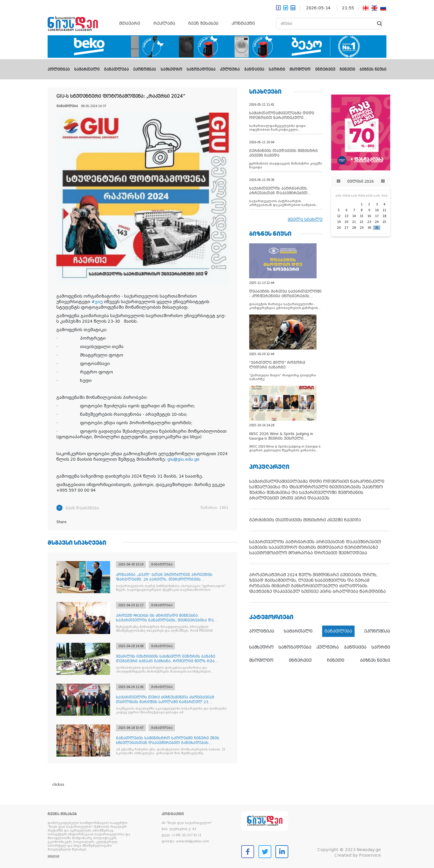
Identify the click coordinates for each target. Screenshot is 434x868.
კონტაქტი (243, 23)
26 (339, 228)
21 (354, 222)
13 (346, 216)
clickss (58, 785)
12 (339, 216)
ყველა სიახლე (305, 219)
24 (377, 222)
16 (369, 216)
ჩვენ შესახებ (203, 23)
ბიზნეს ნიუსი (373, 69)
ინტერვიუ (325, 69)
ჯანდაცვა (254, 69)
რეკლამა (164, 23)
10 (377, 210)
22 (362, 222)
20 (346, 222)
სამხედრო (171, 69)
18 (384, 216)
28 (354, 228)
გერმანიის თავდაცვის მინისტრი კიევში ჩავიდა (305, 520)
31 (377, 228)
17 (377, 216)
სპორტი (277, 69)
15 (362, 216)
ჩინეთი (347, 69)
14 (354, 216)
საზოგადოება (201, 69)
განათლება (116, 69)
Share (61, 522)
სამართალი (87, 69)
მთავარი (130, 23)
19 (339, 222)
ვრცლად (53, 856)
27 (346, 228)
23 (369, 222)
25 (384, 222)
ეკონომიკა (145, 69)
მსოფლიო (300, 69)
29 (362, 228)
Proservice (370, 855)
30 (369, 228)
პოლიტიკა (59, 69)
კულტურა (230, 69)
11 (384, 210)
